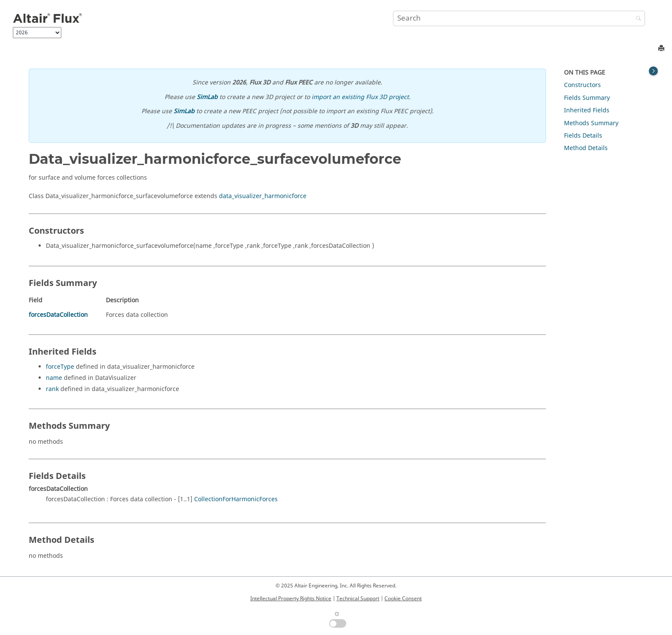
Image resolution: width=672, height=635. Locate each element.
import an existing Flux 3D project (360, 97)
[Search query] (519, 18)
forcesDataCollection (58, 315)
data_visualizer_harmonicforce (263, 196)
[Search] (636, 19)
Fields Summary (587, 98)
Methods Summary (591, 123)
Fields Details (583, 136)
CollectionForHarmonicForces (236, 499)
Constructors (582, 85)
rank (52, 389)
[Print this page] (662, 49)
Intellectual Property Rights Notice (291, 599)
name (54, 378)
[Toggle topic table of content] (653, 71)
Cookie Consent (403, 599)
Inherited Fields (587, 110)
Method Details (586, 148)
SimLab (207, 97)
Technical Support (358, 599)
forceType (60, 367)
